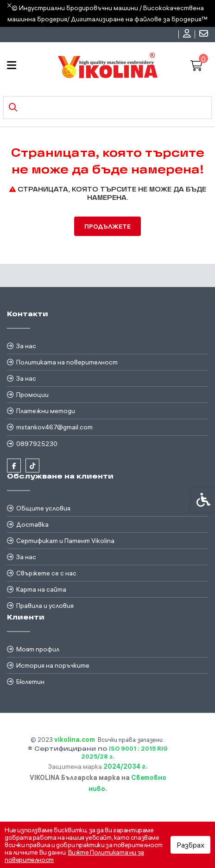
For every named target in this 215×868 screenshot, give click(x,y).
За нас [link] (26, 346)
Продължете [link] (107, 226)
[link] (188, 34)
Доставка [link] (32, 524)
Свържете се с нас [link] (46, 573)
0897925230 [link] (37, 444)
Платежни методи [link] (46, 411)
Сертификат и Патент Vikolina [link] (65, 541)
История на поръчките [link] (53, 665)
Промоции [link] (32, 395)
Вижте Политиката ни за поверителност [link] (74, 856)
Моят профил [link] (38, 649)
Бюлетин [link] (30, 682)
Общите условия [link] (43, 508)
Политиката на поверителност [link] (67, 362)
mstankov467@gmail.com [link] (54, 427)
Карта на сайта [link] (41, 589)
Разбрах (190, 845)
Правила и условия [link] (45, 606)
